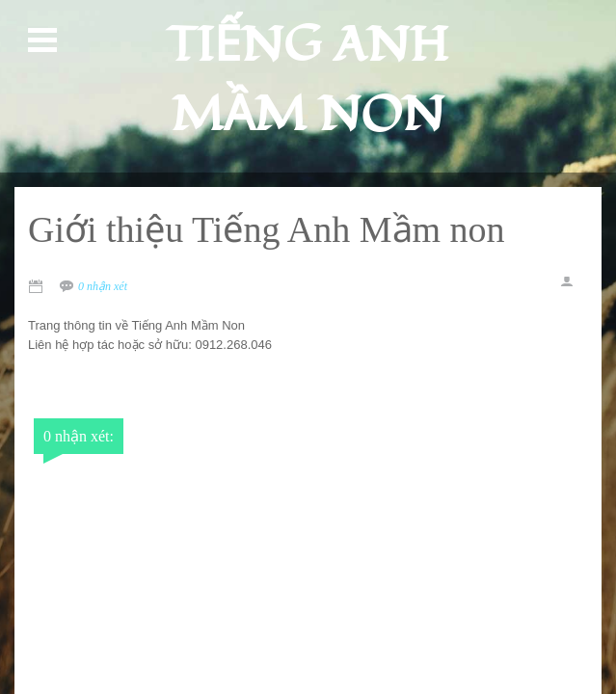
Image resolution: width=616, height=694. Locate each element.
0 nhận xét (103, 286)
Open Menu (45, 40)
